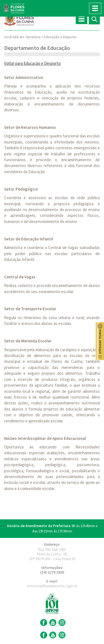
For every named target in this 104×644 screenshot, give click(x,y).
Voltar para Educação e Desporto (32, 63)
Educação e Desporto (60, 37)
